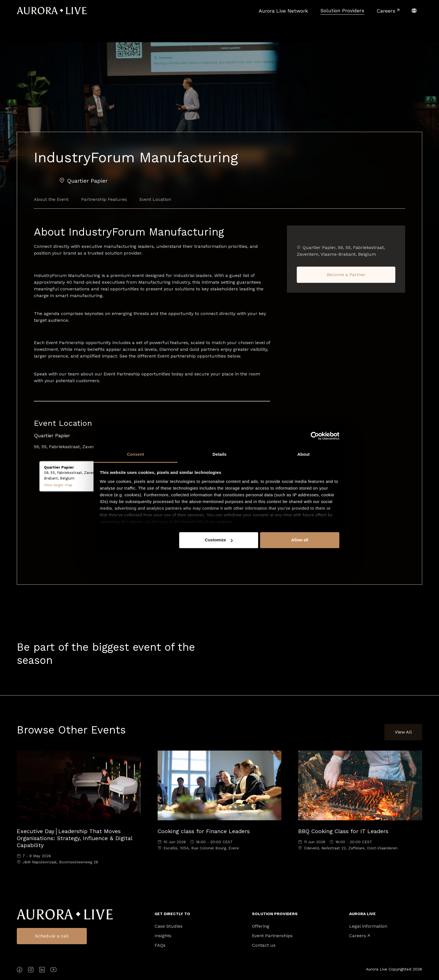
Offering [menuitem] (261, 926)
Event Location (155, 199)
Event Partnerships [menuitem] (272, 936)
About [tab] (303, 454)
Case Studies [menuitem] (169, 926)
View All (403, 732)
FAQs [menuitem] (160, 945)
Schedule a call (52, 936)
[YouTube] (53, 971)
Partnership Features (104, 199)
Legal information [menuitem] (368, 926)
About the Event (51, 199)
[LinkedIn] (42, 971)
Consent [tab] (136, 454)
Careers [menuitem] (358, 936)
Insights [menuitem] (163, 936)
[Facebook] (20, 971)
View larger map (58, 485)
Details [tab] (219, 454)
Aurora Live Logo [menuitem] (65, 914)
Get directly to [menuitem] (172, 914)
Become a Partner (346, 275)
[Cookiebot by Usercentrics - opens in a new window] (315, 436)
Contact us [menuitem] (264, 945)
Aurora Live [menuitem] (362, 914)
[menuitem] (283, 11)
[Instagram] (31, 971)
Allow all (300, 540)
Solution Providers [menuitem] (275, 914)
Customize (219, 540)
